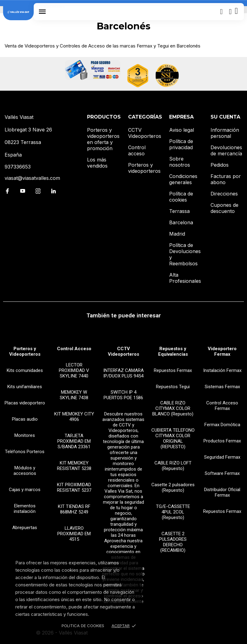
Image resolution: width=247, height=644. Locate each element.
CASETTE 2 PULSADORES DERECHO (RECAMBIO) (173, 542)
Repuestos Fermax (173, 370)
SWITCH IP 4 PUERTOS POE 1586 (123, 395)
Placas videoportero (25, 403)
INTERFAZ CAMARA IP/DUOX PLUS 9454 (123, 373)
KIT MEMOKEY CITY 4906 (74, 417)
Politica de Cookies (83, 626)
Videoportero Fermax (222, 351)
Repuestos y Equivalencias (173, 351)
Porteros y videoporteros (144, 168)
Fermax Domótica (222, 425)
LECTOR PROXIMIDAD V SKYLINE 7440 (74, 370)
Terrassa (179, 211)
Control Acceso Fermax (222, 406)
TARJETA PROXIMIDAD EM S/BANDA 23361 (74, 441)
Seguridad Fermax (222, 457)
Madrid (177, 234)
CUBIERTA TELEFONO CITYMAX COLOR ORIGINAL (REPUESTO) (173, 438)
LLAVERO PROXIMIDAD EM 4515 (74, 534)
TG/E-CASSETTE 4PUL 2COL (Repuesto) (173, 512)
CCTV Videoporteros (145, 133)
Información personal (225, 133)
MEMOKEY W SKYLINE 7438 (74, 395)
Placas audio (25, 419)
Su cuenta (225, 117)
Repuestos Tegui (173, 387)
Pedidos (220, 165)
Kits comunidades (25, 370)
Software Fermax (222, 473)
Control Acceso (74, 349)
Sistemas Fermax (222, 387)
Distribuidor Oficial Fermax (222, 492)
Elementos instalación (25, 509)
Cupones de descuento (224, 208)
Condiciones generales (183, 179)
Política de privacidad (181, 144)
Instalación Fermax (222, 370)
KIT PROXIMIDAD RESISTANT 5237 (74, 487)
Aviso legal (182, 130)
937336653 (18, 167)
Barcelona (181, 222)
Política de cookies (181, 197)
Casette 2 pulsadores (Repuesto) (173, 487)
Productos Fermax (222, 441)
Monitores (25, 435)
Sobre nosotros (180, 162)
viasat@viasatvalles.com (32, 178)
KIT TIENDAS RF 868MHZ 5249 (74, 509)
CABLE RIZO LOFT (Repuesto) (173, 466)
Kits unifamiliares (25, 387)
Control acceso (137, 150)
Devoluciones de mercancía (226, 150)
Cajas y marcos (25, 490)
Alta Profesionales (185, 278)
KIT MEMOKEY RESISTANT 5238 (74, 466)
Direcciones (224, 194)
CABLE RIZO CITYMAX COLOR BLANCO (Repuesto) (173, 408)
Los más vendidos (97, 163)
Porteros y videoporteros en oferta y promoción (103, 139)
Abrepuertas (25, 528)
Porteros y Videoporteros (25, 351)
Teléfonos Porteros (25, 452)
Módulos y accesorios (25, 471)
